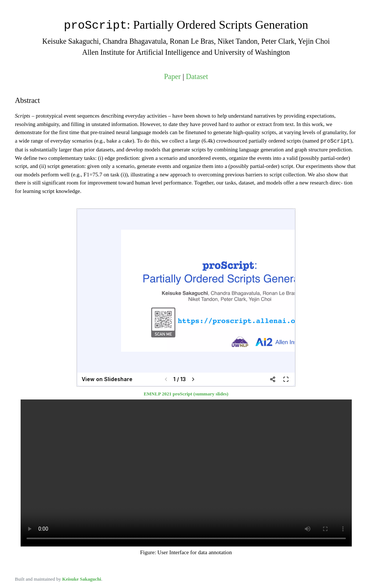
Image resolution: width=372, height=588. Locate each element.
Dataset (197, 76)
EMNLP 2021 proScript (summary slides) (186, 393)
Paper (173, 76)
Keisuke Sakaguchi (82, 578)
